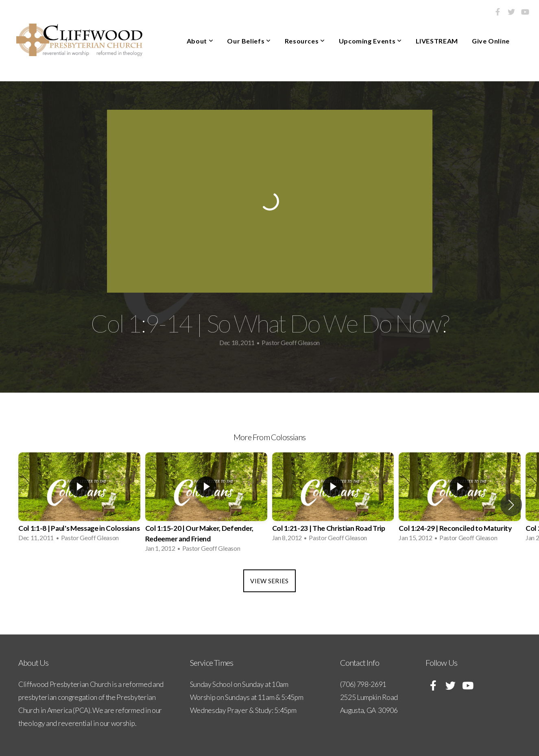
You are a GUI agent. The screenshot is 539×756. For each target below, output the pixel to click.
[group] (79, 500)
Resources (305, 41)
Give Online (491, 41)
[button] (511, 505)
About (200, 41)
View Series (269, 581)
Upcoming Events (370, 41)
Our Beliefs (249, 41)
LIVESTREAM (437, 41)
